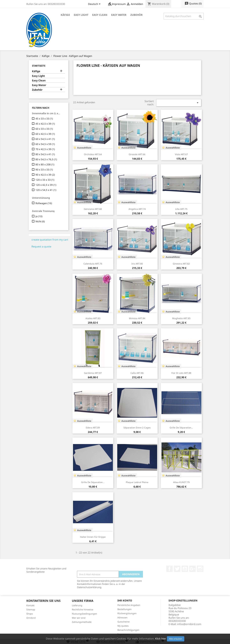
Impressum (117, 4)
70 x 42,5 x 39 (45, 149)
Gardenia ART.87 (93, 373)
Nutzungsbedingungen (84, 614)
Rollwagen (44, 203)
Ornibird (31, 618)
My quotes (123, 626)
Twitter (177, 569)
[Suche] (184, 16)
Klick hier (160, 639)
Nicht (40, 221)
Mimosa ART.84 (137, 318)
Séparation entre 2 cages (137, 428)
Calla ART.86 (137, 373)
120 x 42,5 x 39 (46, 185)
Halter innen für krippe (93, 537)
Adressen (122, 617)
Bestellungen (125, 609)
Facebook (169, 569)
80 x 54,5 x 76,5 (46, 159)
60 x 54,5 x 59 (45, 144)
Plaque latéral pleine (137, 482)
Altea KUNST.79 (181, 482)
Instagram (200, 569)
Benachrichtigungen (128, 630)
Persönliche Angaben (129, 605)
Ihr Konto (125, 601)
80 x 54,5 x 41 (45, 154)
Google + (192, 569)
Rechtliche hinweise (83, 610)
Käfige (65, 15)
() (193, 4)
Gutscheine (123, 622)
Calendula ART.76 (93, 264)
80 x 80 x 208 (45, 164)
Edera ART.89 (93, 428)
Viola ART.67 (181, 154)
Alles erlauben (176, 639)
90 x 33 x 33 (44, 170)
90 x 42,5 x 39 (45, 175)
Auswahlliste (84, 148)
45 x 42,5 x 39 (45, 124)
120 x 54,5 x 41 (46, 190)
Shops (30, 614)
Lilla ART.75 (181, 209)
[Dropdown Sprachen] (95, 4)
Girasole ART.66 (137, 154)
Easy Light (81, 15)
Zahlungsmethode (82, 622)
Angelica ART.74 (137, 209)
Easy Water (119, 15)
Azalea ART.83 (93, 318)
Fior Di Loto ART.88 (181, 373)
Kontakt (30, 605)
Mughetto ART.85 (181, 318)
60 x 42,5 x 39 (45, 134)
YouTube (185, 569)
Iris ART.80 (137, 264)
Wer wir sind (79, 618)
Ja (39, 216)
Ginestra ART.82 (181, 264)
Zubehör (136, 15)
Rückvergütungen (127, 613)
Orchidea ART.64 (93, 154)
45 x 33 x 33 (44, 119)
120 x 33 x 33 (45, 180)
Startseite (39, 66)
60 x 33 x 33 (44, 129)
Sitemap (31, 610)
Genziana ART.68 (93, 209)
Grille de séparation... (181, 428)
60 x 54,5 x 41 (45, 139)
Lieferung (77, 605)
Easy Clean (100, 15)
